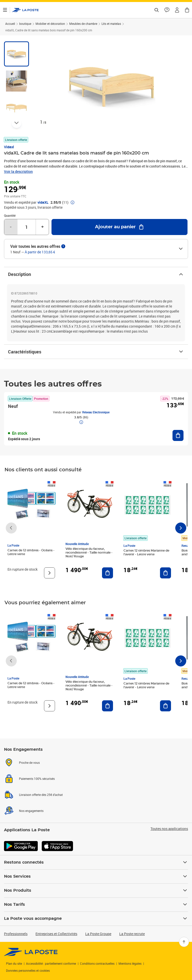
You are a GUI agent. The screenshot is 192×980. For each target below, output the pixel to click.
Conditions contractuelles (97, 963)
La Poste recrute (132, 934)
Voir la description (18, 171)
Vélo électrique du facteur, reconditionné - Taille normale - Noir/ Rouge (89, 553)
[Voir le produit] (49, 573)
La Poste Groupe (98, 934)
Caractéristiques (96, 352)
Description (96, 274)
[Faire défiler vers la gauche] (11, 528)
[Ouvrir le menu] (5, 10)
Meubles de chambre (83, 24)
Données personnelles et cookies (28, 970)
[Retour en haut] (184, 942)
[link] (31, 952)
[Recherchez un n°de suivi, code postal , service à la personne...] (156, 10)
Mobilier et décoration (50, 24)
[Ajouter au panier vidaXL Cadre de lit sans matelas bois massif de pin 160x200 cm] (119, 227)
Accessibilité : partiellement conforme (51, 963)
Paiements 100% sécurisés (37, 779)
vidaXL (43, 202)
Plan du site (14, 963)
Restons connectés (96, 862)
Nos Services (96, 876)
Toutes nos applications (169, 829)
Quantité (10, 215)
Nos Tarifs (96, 904)
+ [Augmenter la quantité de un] (42, 227)
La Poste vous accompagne (96, 919)
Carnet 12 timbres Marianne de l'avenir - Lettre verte (146, 552)
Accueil (10, 24)
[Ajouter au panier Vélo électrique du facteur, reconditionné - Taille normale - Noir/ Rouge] (107, 573)
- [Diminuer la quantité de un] (11, 227)
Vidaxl (9, 147)
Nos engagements (31, 811)
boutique (25, 24)
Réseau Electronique (96, 412)
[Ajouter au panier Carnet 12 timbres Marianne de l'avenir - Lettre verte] (165, 573)
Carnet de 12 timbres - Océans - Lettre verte (31, 552)
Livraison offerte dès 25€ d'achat (41, 795)
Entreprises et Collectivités (56, 934)
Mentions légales (130, 963)
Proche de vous (29, 763)
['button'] (25, 10)
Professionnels (16, 934)
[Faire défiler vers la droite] (181, 528)
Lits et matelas (111, 24)
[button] (177, 10)
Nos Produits (96, 890)
